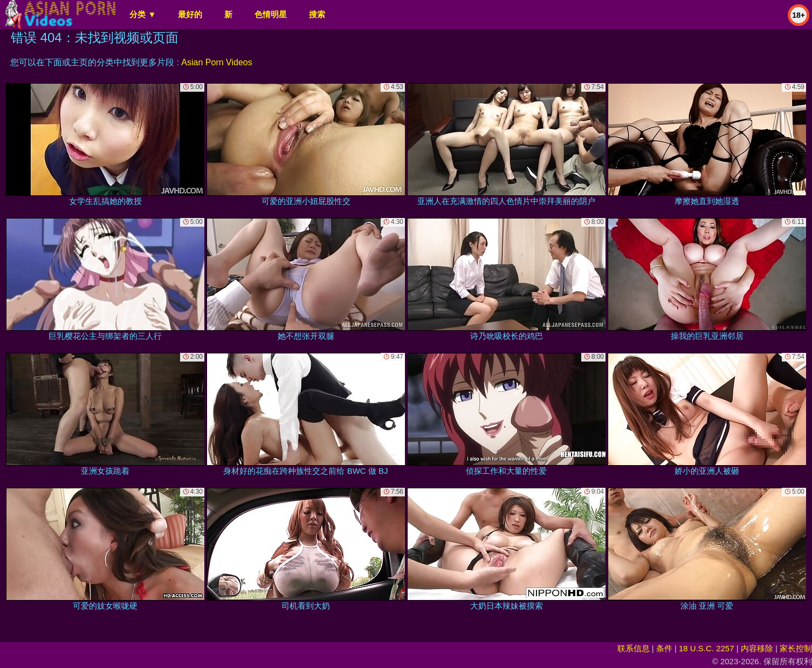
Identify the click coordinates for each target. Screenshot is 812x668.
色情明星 (271, 14)
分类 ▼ (143, 14)
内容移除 (757, 648)
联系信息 (634, 648)
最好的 (190, 14)
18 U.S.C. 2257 (707, 648)
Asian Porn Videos (216, 62)
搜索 (317, 14)
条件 (664, 648)
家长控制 (796, 648)
